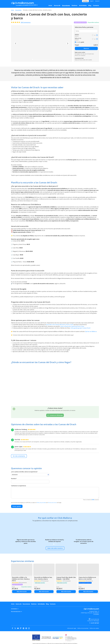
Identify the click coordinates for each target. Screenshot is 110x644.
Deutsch (97, 1)
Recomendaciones (16, 611)
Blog (47, 604)
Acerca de (19, 604)
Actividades (41, 604)
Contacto (53, 604)
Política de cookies (94, 628)
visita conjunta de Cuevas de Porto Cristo (72, 326)
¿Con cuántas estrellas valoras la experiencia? (24, 472)
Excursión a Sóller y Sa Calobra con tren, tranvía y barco (21, 579)
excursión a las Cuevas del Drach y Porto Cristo (60, 325)
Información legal (72, 628)
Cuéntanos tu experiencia (18, 486)
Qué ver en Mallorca (91, 331)
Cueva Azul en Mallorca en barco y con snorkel (87, 578)
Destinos (34, 604)
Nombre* (14, 479)
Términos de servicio (52, 503)
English (92, 1)
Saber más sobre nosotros (55, 548)
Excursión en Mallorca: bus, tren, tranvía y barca (43, 578)
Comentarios (26, 22)
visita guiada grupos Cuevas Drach (81, 328)
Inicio (12, 10)
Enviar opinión (17, 506)
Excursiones (18, 10)
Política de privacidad (41, 503)
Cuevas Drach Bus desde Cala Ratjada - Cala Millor (66, 578)
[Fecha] (86, 31)
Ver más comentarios (19, 456)
